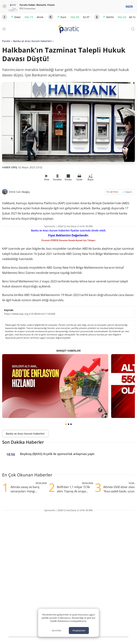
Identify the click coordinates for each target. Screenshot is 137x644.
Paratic (6, 41)
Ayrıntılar (57, 630)
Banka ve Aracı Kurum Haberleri (32, 41)
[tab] (66, 424)
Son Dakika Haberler (23, 442)
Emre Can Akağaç (20, 192)
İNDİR (129, 7)
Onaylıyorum (79, 630)
